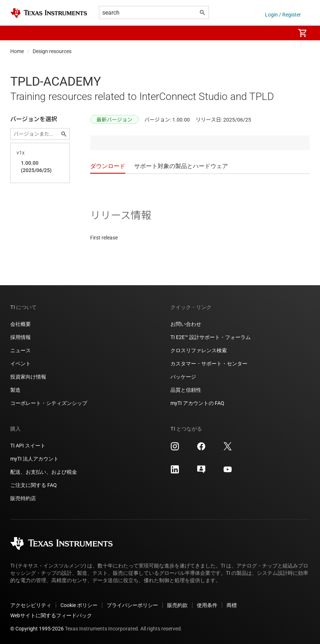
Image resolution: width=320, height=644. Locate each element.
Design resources (52, 51)
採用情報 (21, 337)
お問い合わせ (186, 324)
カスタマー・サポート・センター (209, 364)
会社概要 (21, 324)
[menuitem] (282, 33)
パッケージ (183, 377)
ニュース (21, 350)
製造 (15, 390)
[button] (18, 33)
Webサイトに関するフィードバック (51, 615)
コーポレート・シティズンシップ (49, 403)
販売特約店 (23, 498)
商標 (232, 605)
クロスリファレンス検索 (199, 350)
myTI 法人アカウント (34, 459)
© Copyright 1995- (37, 629)
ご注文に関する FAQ (34, 485)
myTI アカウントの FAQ (197, 403)
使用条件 (207, 605)
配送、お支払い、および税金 (44, 472)
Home (17, 51)
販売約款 (177, 605)
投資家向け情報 (28, 377)
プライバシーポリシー (132, 605)
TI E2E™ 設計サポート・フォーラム (211, 337)
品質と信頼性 (186, 390)
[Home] (49, 13)
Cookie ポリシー (79, 605)
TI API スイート (28, 446)
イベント (21, 364)
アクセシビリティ (31, 605)
